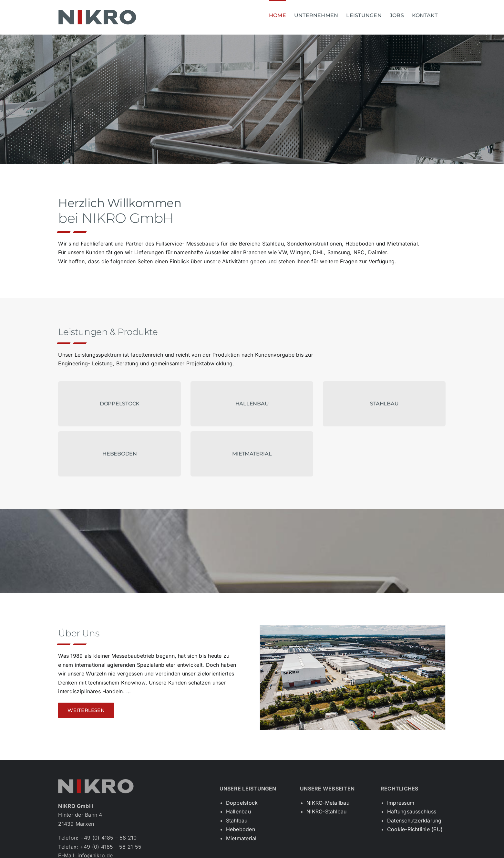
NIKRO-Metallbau (328, 803)
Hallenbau (238, 811)
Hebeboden (241, 829)
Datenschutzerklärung (414, 821)
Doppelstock (242, 803)
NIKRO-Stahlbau (326, 811)
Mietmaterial (241, 838)
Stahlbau (237, 821)
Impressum (401, 803)
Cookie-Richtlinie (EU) (415, 829)
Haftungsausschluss (412, 811)
